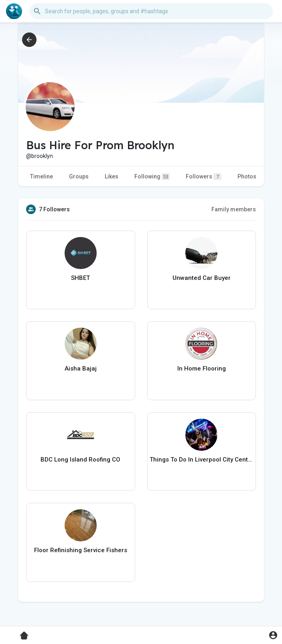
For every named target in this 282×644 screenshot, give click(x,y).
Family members (234, 209)
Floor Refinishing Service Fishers (81, 550)
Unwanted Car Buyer (202, 278)
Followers (204, 177)
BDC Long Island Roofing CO (80, 460)
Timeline (42, 176)
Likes (112, 176)
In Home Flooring (202, 369)
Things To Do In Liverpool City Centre (202, 460)
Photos (247, 176)
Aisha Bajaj (81, 369)
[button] (151, 11)
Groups (79, 176)
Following (152, 177)
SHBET (80, 278)
